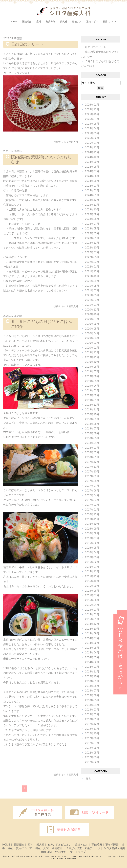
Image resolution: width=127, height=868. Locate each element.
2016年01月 (92, 567)
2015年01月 (92, 619)
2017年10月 (92, 472)
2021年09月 (92, 281)
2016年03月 (92, 557)
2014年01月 (92, 667)
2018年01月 (92, 457)
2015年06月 (92, 600)
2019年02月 (92, 395)
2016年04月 (92, 552)
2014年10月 (92, 629)
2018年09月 (92, 419)
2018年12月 (92, 405)
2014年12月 (92, 624)
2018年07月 (92, 429)
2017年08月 (92, 481)
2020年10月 (92, 314)
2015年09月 (92, 586)
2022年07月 (92, 252)
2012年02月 (92, 762)
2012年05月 (92, 753)
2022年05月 (92, 257)
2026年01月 (92, 105)
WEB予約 (61, 852)
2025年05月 (92, 124)
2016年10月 (92, 524)
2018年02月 (92, 452)
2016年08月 (92, 533)
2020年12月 (92, 310)
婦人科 (40, 845)
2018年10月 (92, 414)
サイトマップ (78, 852)
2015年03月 (92, 610)
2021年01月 (92, 305)
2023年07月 (92, 224)
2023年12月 (92, 200)
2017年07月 (92, 486)
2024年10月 (92, 157)
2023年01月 (92, 238)
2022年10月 (92, 248)
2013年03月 (92, 710)
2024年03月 (92, 186)
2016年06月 (92, 543)
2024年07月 (92, 171)
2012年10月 (92, 733)
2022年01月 (92, 267)
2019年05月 (92, 381)
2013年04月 (92, 705)
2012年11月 (92, 729)
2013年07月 (92, 691)
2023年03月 (92, 233)
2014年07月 (92, 638)
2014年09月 (92, 634)
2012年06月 (92, 748)
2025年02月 (92, 138)
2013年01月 (92, 719)
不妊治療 (97, 845)
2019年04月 (92, 386)
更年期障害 (112, 845)
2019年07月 (92, 371)
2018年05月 (92, 438)
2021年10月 (92, 276)
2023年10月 (92, 210)
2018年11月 (92, 410)
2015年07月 (92, 595)
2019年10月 (92, 362)
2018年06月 (92, 433)
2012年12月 (92, 724)
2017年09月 (92, 476)
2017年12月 (92, 462)
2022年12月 (92, 243)
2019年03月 (92, 390)
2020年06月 (92, 324)
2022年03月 (92, 262)
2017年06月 (92, 491)
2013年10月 (92, 676)
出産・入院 (42, 848)
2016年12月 (92, 514)
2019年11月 (92, 357)
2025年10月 (92, 114)
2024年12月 (92, 147)
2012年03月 (92, 757)
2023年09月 (92, 214)
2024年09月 (92, 162)
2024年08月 (92, 167)
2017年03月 (92, 500)
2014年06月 (92, 643)
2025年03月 (92, 133)
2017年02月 (92, 505)
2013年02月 (92, 714)
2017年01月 (92, 510)
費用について (110, 22)
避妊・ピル (81, 845)
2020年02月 (92, 343)
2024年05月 (92, 181)
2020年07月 (92, 319)
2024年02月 (92, 190)
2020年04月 (92, 333)
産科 (30, 845)
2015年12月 (92, 571)
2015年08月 (92, 591)
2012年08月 (92, 738)
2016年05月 (92, 548)
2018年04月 (92, 443)
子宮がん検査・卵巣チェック (83, 848)
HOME (14, 22)
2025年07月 (92, 119)
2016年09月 (92, 529)
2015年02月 (92, 614)
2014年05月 (92, 648)
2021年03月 (92, 300)
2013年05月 (92, 700)
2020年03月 (92, 338)
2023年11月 (92, 205)
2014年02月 (92, 662)
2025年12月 (92, 109)
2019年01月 (92, 400)
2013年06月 (92, 695)
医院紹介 (19, 845)
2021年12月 (92, 271)
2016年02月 (92, 562)
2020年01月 (92, 348)
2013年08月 (92, 686)
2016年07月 (92, 538)
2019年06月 (92, 376)
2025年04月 (92, 128)
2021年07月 (92, 290)
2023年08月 (92, 219)
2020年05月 (92, 329)
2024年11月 (92, 152)
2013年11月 (92, 672)
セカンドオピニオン (60, 845)
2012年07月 (92, 743)
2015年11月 (92, 576)
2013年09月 (92, 681)
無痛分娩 (51, 22)
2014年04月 (92, 653)
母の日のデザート (27, 44)
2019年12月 (92, 352)
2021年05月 (92, 295)
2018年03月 (92, 448)
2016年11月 (92, 519)
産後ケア (77, 22)
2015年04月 (92, 605)
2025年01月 (92, 143)
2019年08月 (92, 367)
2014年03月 (92, 657)
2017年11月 (92, 467)
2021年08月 (92, 286)
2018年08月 (92, 424)
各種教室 (57, 848)
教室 (88, 779)
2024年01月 (92, 195)
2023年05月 (92, 229)
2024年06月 (92, 176)
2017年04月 (92, 495)
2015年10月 (92, 581)
